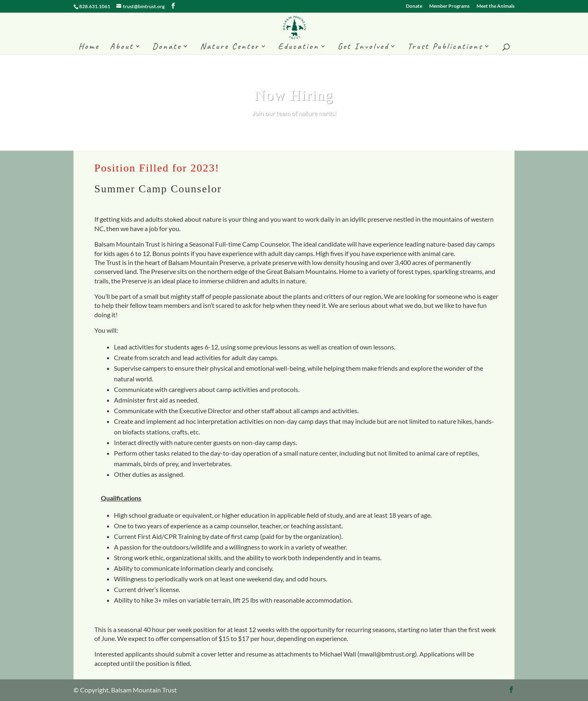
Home (89, 47)
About (122, 47)
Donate (414, 6)
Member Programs (449, 6)
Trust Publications (445, 47)
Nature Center (230, 47)
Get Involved (363, 47)
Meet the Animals (496, 6)
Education (298, 47)
